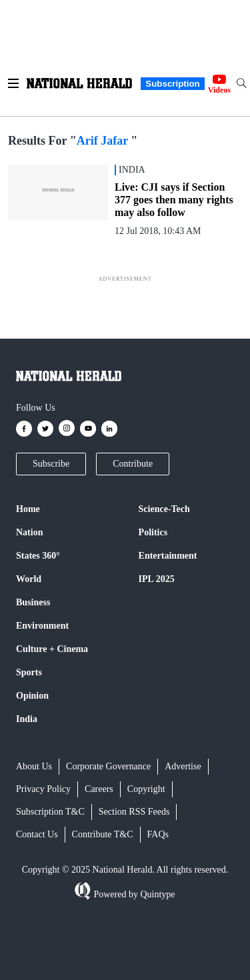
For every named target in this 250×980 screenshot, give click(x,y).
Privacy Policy (43, 789)
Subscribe (51, 464)
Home (28, 509)
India (27, 719)
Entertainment (168, 556)
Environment (42, 626)
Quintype (157, 894)
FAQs (158, 834)
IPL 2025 (157, 579)
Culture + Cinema (52, 649)
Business (33, 602)
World (29, 579)
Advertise (183, 766)
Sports (29, 672)
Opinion (32, 696)
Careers (99, 789)
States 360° (38, 556)
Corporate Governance (108, 766)
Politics (153, 532)
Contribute (133, 464)
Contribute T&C (103, 834)
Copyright (146, 789)
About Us (34, 766)
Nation (29, 532)
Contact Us (37, 834)
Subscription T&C (50, 812)
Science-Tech (164, 509)
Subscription (172, 84)
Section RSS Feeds (134, 812)
